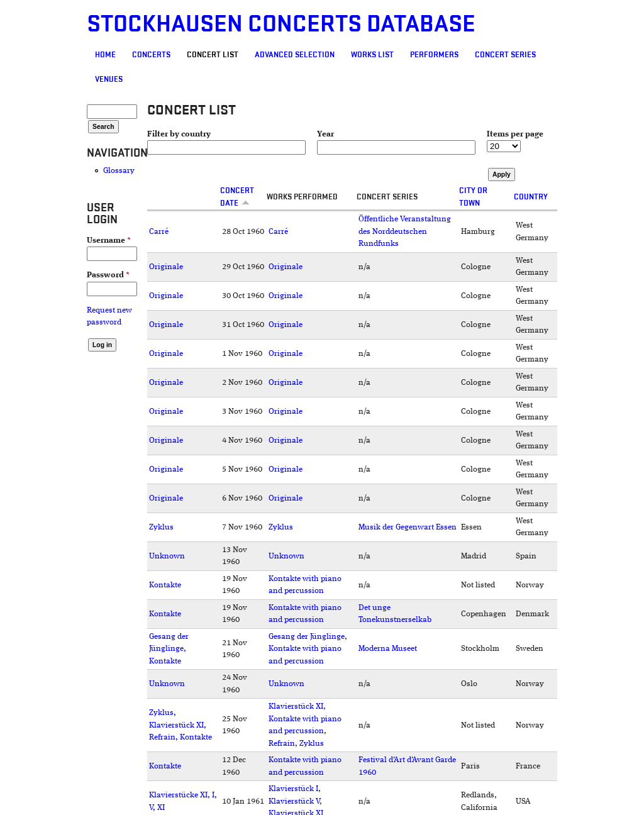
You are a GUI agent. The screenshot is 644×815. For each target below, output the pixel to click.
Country (531, 197)
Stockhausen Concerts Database (281, 24)
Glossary (119, 171)
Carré (159, 232)
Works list (372, 55)
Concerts (151, 55)
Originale (166, 267)
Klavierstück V (294, 801)
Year (325, 134)
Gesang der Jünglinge (307, 637)
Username (109, 241)
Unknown (167, 556)
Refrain (282, 744)
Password (108, 275)
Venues (109, 79)
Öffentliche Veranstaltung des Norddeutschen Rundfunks (405, 231)
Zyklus (161, 527)
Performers (434, 55)
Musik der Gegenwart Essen (408, 527)
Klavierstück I (293, 789)
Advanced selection (295, 55)
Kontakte (165, 585)
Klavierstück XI (296, 707)
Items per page (515, 134)
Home (105, 55)
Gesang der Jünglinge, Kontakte (169, 649)
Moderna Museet (388, 649)
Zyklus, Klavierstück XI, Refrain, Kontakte (180, 725)
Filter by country (179, 134)
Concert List (213, 55)
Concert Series (505, 55)
